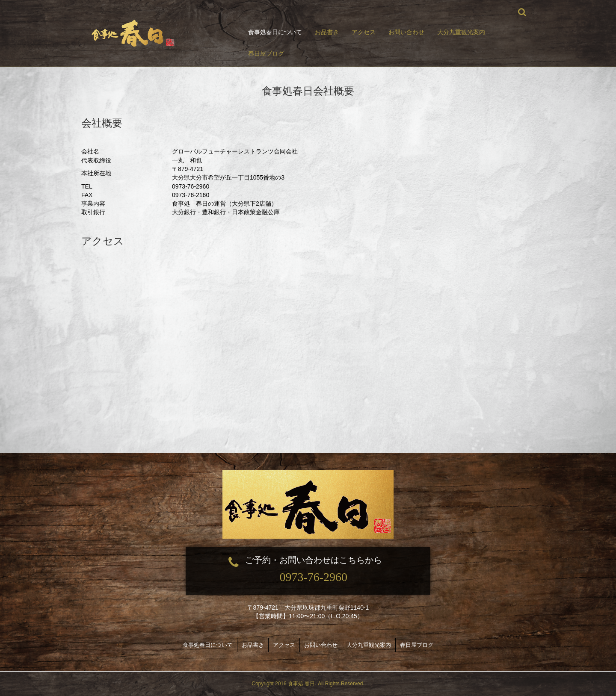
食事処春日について (275, 32)
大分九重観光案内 (461, 32)
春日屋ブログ (266, 53)
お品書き (327, 32)
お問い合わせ (406, 32)
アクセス (364, 32)
